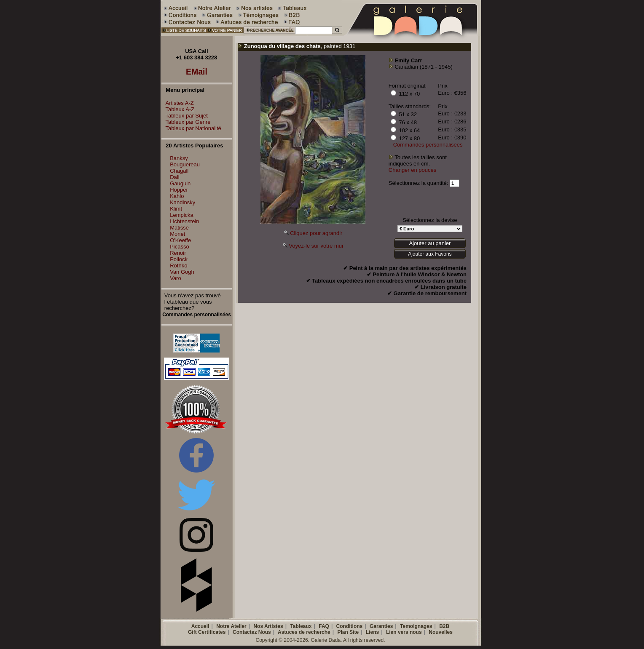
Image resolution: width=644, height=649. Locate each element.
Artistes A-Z (178, 103)
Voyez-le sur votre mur (316, 246)
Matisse (179, 228)
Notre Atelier (231, 626)
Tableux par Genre (186, 122)
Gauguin (180, 183)
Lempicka (182, 215)
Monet (177, 234)
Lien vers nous (404, 632)
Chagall (179, 171)
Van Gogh (182, 272)
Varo (176, 278)
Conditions (350, 626)
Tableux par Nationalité (191, 128)
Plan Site (348, 632)
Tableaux (301, 626)
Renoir (178, 253)
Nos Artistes (268, 626)
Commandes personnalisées (428, 145)
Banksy (179, 158)
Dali (174, 177)
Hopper (179, 190)
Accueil (200, 626)
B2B (444, 626)
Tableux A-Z (178, 109)
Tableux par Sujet (185, 116)
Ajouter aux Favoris (430, 254)
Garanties (381, 626)
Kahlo (177, 196)
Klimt (176, 209)
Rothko (178, 266)
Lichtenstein (184, 221)
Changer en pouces (412, 170)
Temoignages (416, 626)
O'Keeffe (180, 240)
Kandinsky (182, 202)
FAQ (324, 626)
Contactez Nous (252, 632)
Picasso (180, 247)
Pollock (179, 259)
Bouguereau (185, 164)
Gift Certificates (207, 632)
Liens (372, 632)
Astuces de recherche (304, 632)
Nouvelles (441, 632)
